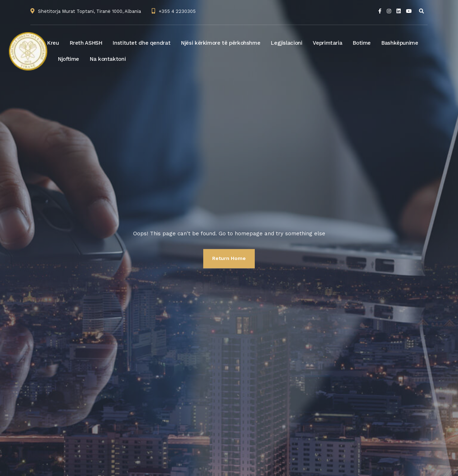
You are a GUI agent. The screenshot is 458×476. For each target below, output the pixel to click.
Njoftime (69, 59)
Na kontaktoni (108, 59)
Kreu (53, 43)
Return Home (229, 258)
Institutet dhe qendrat (142, 43)
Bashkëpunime (400, 43)
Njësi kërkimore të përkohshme (221, 43)
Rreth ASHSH (86, 43)
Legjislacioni (286, 43)
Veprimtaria (327, 43)
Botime (362, 43)
